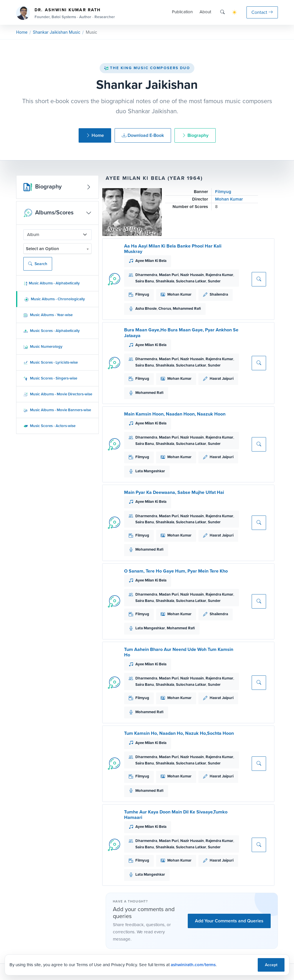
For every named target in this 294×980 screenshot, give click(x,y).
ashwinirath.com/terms (193, 965)
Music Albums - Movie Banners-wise (57, 410)
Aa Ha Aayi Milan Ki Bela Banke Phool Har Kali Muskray (173, 249)
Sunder (214, 281)
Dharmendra (146, 275)
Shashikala (165, 281)
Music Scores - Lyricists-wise (51, 362)
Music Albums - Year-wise (48, 315)
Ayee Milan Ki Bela (151, 261)
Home (22, 32)
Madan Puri (169, 275)
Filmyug (223, 192)
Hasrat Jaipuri (222, 378)
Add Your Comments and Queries (229, 921)
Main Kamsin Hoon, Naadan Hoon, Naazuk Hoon (175, 414)
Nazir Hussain (192, 275)
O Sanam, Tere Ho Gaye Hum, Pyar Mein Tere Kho (176, 571)
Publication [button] (182, 12)
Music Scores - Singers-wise (50, 378)
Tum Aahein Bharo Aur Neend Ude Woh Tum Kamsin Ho (179, 652)
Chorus (165, 308)
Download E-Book (143, 135)
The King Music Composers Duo (147, 68)
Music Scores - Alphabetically (52, 331)
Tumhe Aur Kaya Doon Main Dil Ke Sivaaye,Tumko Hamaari (176, 815)
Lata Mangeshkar (150, 471)
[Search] (222, 12)
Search (38, 264)
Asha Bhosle (146, 308)
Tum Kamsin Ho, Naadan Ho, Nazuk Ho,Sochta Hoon (179, 733)
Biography (195, 135)
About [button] (205, 12)
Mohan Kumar (229, 199)
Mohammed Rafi (187, 308)
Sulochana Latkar (191, 281)
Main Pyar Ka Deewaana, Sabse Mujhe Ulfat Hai (174, 492)
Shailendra (219, 294)
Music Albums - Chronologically (55, 299)
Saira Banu (145, 281)
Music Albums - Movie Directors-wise (58, 394)
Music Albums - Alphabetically (52, 283)
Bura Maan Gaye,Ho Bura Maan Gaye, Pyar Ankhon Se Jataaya (181, 333)
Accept (271, 965)
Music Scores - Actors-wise (49, 426)
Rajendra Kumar (219, 275)
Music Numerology (43, 347)
